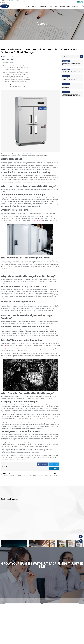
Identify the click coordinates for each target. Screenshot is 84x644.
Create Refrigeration (37, 220)
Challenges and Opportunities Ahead (15, 87)
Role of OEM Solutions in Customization (16, 81)
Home (25, 6)
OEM (42, 263)
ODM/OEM (41, 6)
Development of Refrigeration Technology (16, 67)
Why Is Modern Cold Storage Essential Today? (16, 73)
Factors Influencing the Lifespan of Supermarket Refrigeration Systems (71, 95)
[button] (46, 59)
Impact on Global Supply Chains (14, 76)
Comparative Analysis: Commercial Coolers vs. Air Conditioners (71, 79)
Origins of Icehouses (8, 62)
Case (55, 6)
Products (33, 6)
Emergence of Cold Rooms (12, 69)
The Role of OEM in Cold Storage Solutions (14, 71)
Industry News (28, 27)
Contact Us (75, 6)
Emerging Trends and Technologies (14, 85)
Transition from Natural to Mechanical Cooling (16, 64)
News (68, 6)
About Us (61, 6)
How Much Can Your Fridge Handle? (71, 71)
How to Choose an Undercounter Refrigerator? (70, 87)
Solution (49, 6)
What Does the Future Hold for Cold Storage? (15, 83)
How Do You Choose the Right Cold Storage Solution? (18, 78)
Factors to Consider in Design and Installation (17, 80)
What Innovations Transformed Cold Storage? (16, 66)
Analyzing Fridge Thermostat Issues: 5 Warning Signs (72, 64)
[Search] (81, 56)
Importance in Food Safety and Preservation (17, 74)
